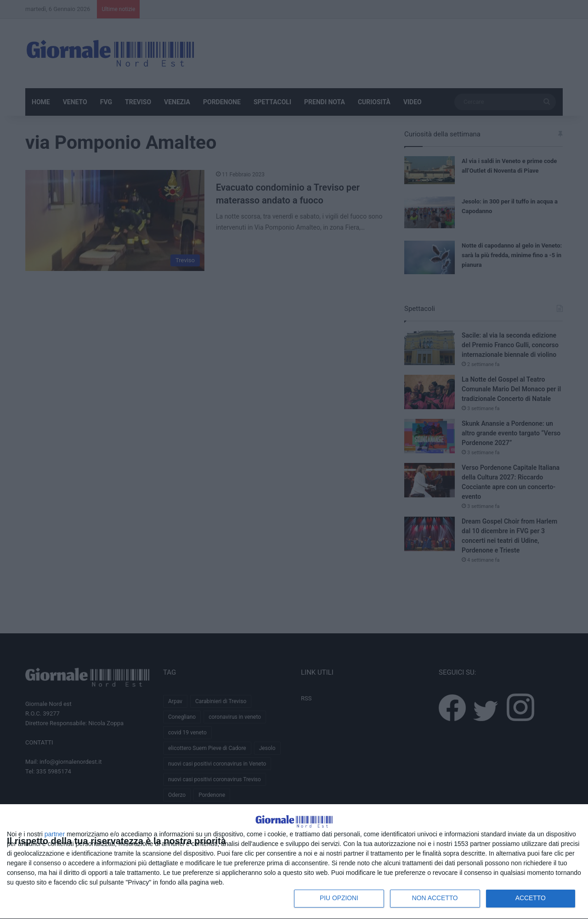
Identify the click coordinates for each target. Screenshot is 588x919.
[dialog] (294, 851)
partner (55, 834)
